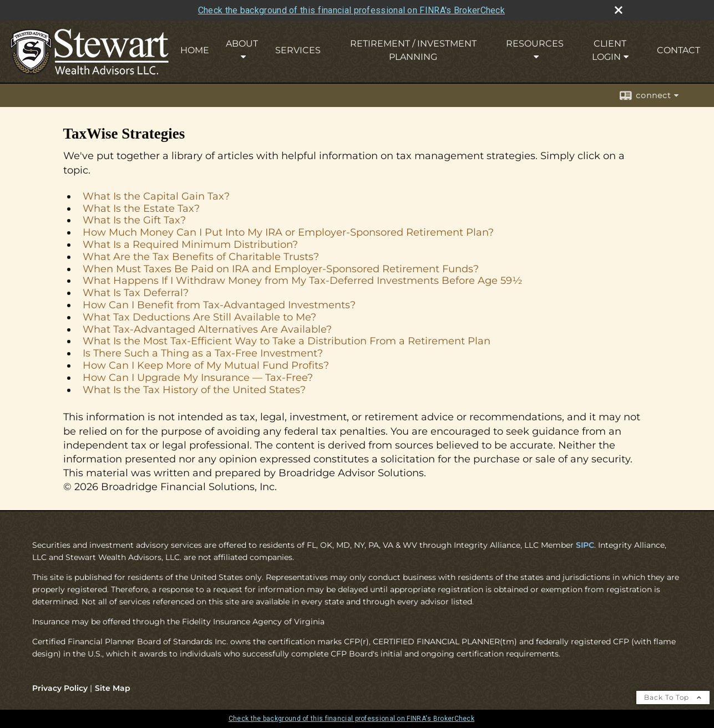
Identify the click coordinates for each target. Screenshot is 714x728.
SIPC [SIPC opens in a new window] (585, 545)
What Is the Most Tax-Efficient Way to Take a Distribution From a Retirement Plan (287, 341)
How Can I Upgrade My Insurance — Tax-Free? (198, 378)
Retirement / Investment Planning (413, 50)
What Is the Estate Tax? (141, 208)
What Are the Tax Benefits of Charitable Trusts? (201, 257)
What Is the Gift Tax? (134, 220)
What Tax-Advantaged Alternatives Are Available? (207, 329)
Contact (678, 50)
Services (298, 50)
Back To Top (673, 697)
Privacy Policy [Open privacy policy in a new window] (60, 688)
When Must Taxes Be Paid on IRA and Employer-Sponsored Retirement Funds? (281, 269)
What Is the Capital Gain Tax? (156, 196)
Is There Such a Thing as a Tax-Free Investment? (203, 353)
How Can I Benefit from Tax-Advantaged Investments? (219, 305)
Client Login (609, 50)
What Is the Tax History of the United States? (194, 390)
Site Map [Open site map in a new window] (113, 688)
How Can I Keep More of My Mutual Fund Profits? (206, 365)
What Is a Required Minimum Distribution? (190, 245)
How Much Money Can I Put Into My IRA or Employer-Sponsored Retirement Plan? (288, 232)
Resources (535, 44)
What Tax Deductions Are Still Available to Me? (199, 317)
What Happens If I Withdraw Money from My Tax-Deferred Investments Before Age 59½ (303, 281)
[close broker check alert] (619, 10)
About (242, 44)
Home (195, 50)
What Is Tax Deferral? (136, 293)
